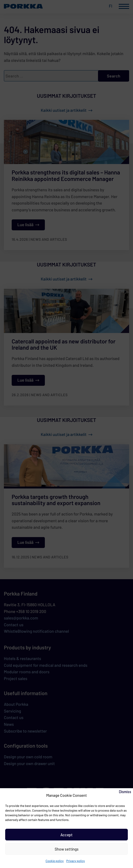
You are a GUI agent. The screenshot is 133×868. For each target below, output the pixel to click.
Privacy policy (75, 861)
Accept (66, 835)
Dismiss (125, 792)
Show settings (67, 849)
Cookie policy (55, 861)
